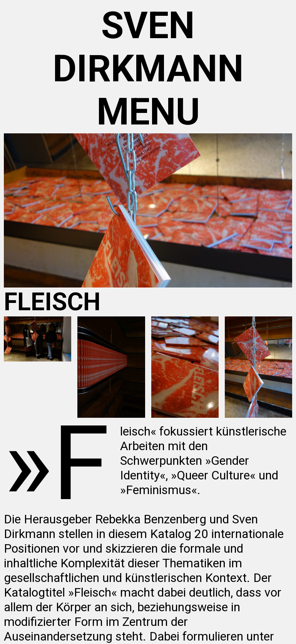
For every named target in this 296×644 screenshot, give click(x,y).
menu (148, 112)
